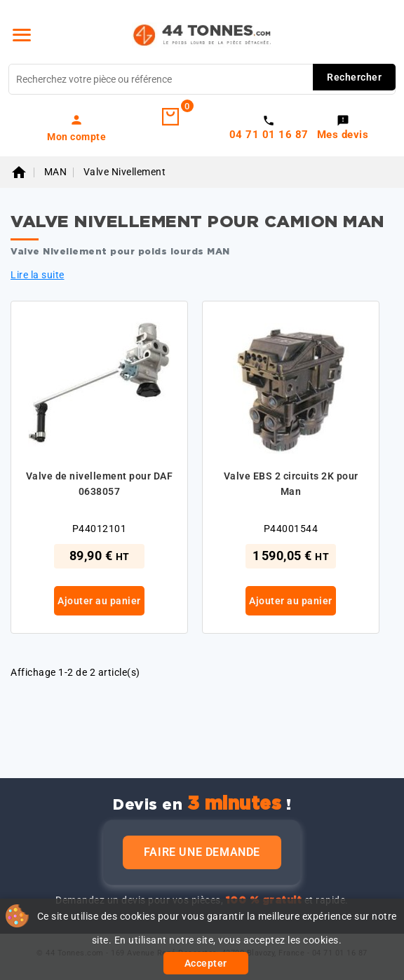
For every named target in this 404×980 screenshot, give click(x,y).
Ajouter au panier (99, 601)
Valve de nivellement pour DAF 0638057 (100, 484)
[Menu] (22, 35)
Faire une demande (202, 852)
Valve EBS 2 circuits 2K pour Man (291, 484)
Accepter (206, 963)
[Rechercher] (202, 79)
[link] (76, 128)
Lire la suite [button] (38, 275)
